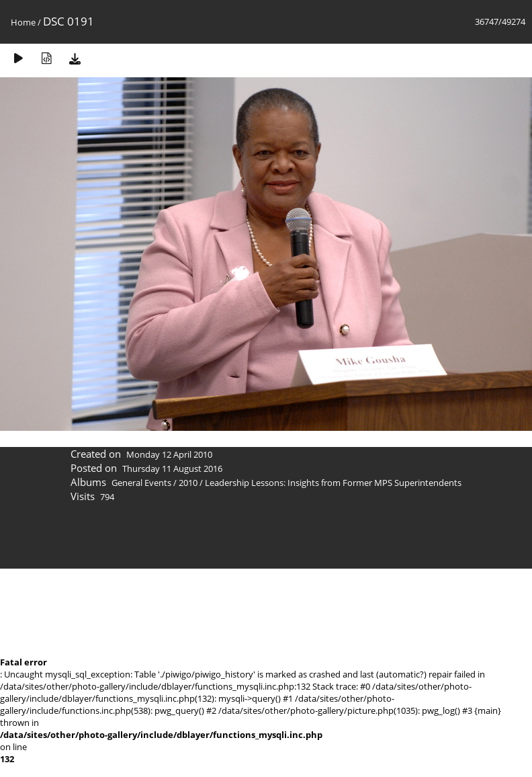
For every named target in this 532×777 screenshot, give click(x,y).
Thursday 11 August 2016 (172, 468)
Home (23, 22)
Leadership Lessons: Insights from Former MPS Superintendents (333, 483)
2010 (188, 483)
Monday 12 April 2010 (169, 454)
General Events (141, 483)
